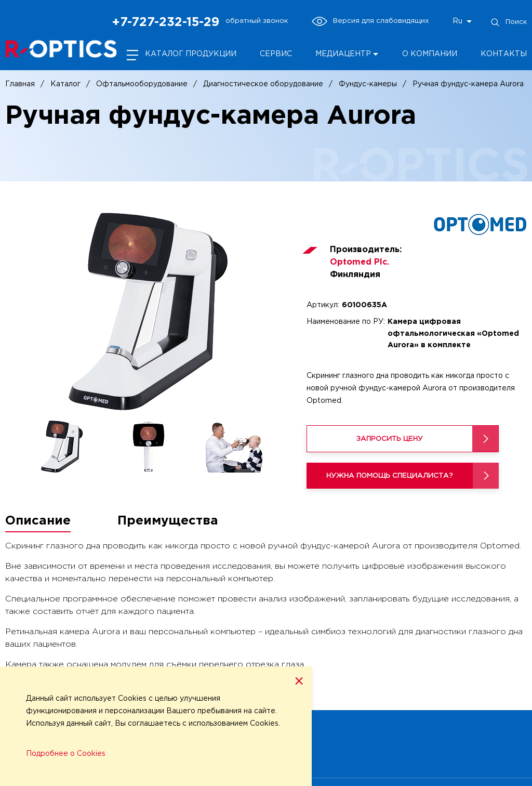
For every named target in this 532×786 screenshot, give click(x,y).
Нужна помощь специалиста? (390, 476)
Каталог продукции (191, 54)
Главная (20, 84)
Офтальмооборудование (142, 84)
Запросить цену (390, 439)
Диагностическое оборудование (263, 84)
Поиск (508, 22)
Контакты (504, 54)
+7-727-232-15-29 (165, 22)
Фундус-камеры (368, 84)
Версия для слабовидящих (370, 21)
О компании (430, 54)
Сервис (276, 54)
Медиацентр (343, 54)
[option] (148, 311)
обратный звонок (257, 21)
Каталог (65, 84)
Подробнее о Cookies (66, 754)
